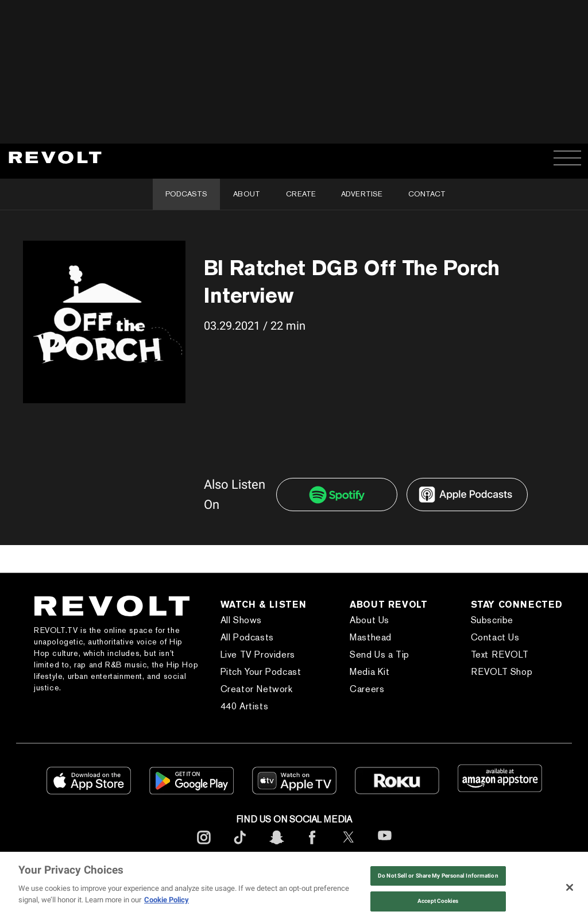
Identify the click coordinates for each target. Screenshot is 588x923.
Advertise (362, 194)
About (247, 194)
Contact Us (495, 637)
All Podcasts (247, 637)
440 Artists (245, 706)
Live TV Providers (258, 654)
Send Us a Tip (380, 654)
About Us (370, 620)
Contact (427, 194)
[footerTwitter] (349, 846)
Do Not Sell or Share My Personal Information (438, 876)
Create (301, 194)
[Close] (570, 887)
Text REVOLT (500, 654)
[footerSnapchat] (276, 846)
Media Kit (370, 672)
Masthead (371, 637)
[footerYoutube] (385, 847)
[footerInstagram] (204, 846)
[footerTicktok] (240, 846)
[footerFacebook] (312, 846)
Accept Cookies (438, 901)
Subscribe (492, 620)
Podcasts (186, 194)
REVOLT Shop (502, 672)
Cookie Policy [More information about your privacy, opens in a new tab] (167, 900)
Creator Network (257, 689)
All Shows (241, 620)
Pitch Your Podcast (261, 672)
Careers (367, 689)
